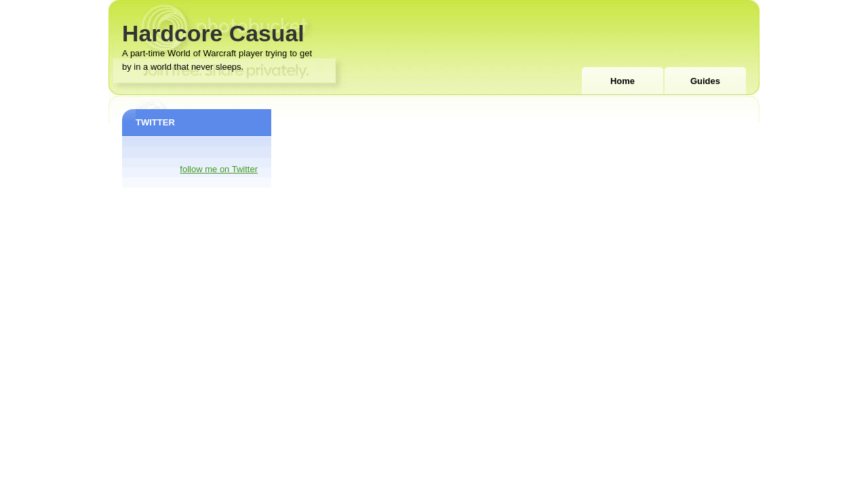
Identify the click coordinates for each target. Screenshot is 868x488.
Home (623, 81)
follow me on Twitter (219, 169)
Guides (705, 81)
